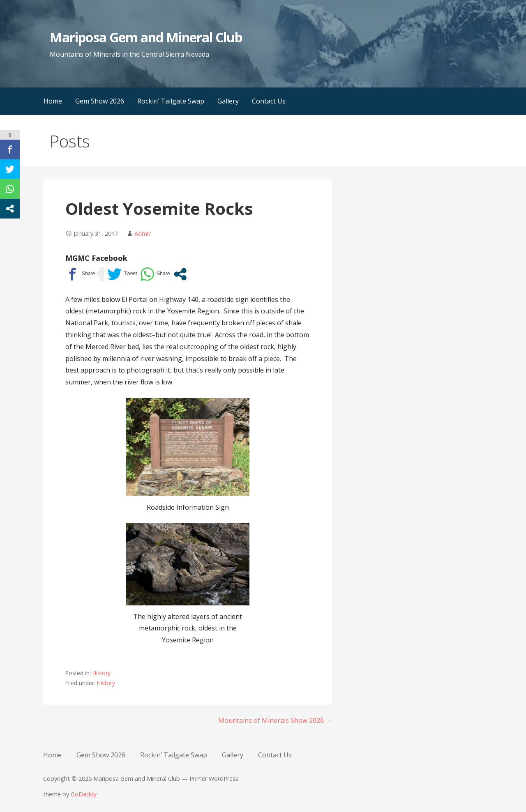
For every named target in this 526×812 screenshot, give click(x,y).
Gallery (228, 101)
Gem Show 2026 (100, 101)
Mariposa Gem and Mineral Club (146, 37)
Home (53, 101)
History (102, 673)
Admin (143, 233)
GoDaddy (84, 794)
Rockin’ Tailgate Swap (171, 101)
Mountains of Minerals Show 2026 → (275, 720)
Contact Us (269, 101)
